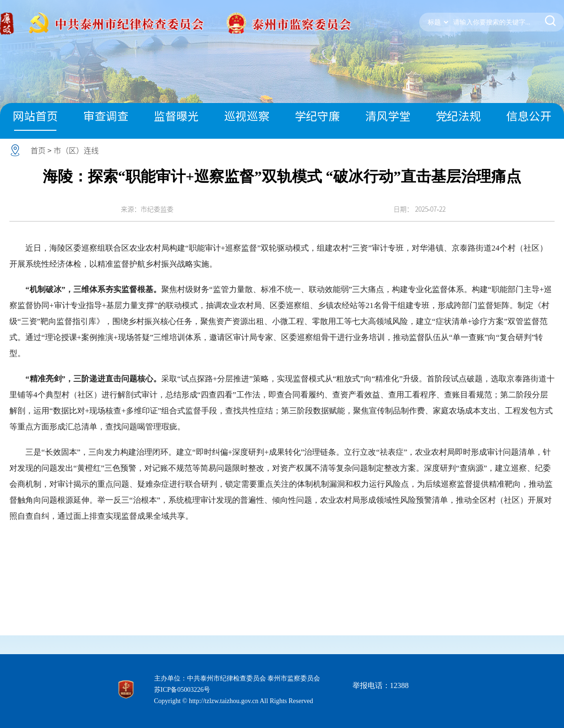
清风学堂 (388, 116)
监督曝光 (176, 116)
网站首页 (35, 116)
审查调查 (106, 116)
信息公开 (529, 116)
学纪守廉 (317, 116)
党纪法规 (458, 116)
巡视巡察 (247, 116)
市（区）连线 (76, 150)
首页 (38, 150)
